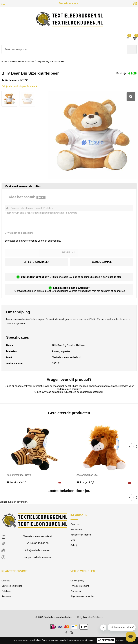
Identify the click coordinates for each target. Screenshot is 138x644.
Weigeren (120, 640)
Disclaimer (76, 592)
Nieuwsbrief (77, 530)
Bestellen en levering (12, 586)
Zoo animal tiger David (19, 475)
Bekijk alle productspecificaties (19, 87)
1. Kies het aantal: (25, 198)
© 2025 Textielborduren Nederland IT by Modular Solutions (69, 618)
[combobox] (64, 50)
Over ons (75, 525)
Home (5, 62)
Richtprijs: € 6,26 (16, 483)
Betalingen (7, 592)
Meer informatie (87, 640)
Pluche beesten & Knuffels (25, 62)
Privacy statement (80, 586)
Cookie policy (77, 581)
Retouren (6, 597)
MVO (73, 541)
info (41, 198)
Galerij (74, 546)
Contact (6, 581)
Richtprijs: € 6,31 (86, 483)
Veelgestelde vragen (81, 535)
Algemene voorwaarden (83, 597)
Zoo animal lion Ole (87, 475)
